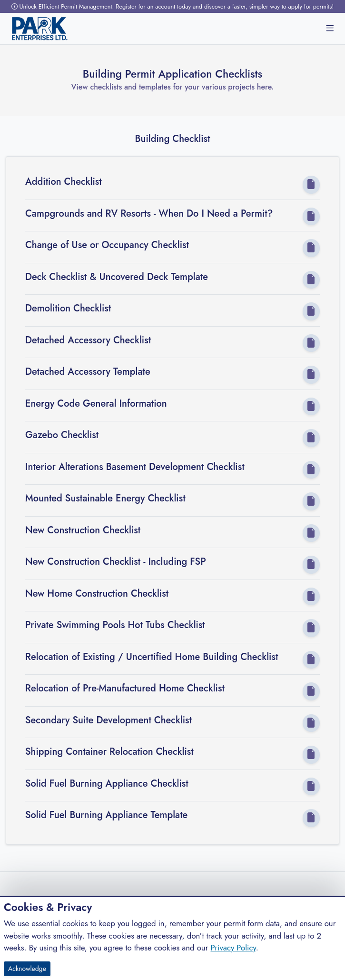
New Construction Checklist (83, 530)
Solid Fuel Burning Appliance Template (106, 815)
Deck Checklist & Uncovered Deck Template (117, 277)
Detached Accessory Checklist (88, 340)
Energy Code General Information (96, 404)
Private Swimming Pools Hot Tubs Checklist (115, 625)
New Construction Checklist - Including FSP (116, 562)
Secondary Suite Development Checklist (108, 720)
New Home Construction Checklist (97, 594)
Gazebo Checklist (62, 435)
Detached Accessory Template (88, 372)
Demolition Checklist (68, 309)
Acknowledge (27, 969)
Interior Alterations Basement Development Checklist (135, 467)
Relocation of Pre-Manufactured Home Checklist (125, 689)
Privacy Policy (233, 948)
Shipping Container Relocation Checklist (109, 752)
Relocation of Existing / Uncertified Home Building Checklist (152, 657)
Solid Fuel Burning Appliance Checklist (107, 784)
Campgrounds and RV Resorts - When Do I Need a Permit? (149, 214)
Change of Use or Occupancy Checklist (107, 245)
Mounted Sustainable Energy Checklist (105, 499)
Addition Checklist (64, 182)
